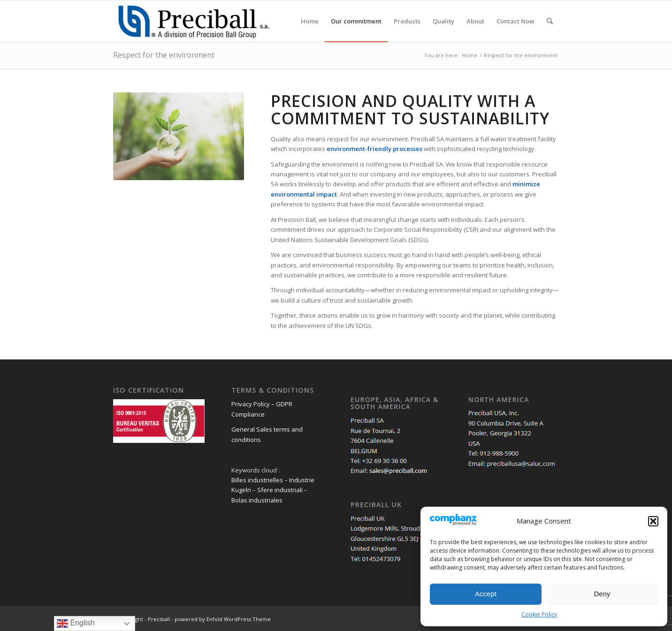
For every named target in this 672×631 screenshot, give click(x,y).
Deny (602, 594)
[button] (653, 521)
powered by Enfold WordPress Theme (223, 619)
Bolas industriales (257, 500)
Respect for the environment (164, 55)
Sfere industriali (280, 490)
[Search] (550, 21)
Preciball (159, 619)
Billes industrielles (257, 480)
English (76, 623)
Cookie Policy (539, 614)
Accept (486, 594)
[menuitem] (310, 21)
